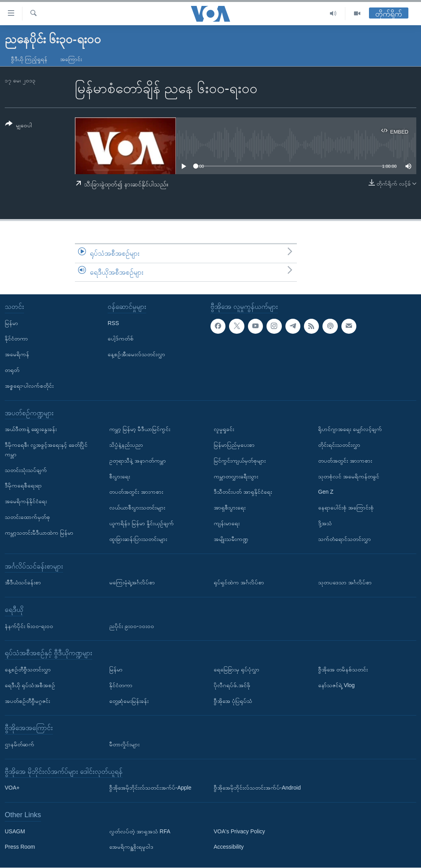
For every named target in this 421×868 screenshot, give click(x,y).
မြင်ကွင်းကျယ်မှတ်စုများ (240, 461)
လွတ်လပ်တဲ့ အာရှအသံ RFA (140, 831)
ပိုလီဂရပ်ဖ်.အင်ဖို (232, 685)
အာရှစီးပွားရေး (230, 508)
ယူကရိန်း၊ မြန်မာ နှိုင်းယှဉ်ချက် (142, 523)
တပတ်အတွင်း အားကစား (136, 492)
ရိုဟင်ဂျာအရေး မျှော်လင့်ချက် (350, 429)
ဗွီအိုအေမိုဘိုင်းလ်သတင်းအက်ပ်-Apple (150, 788)
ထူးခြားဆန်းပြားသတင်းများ (138, 539)
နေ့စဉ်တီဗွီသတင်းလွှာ (28, 669)
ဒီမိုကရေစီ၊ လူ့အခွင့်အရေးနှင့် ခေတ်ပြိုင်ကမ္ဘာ (46, 450)
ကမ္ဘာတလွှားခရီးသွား (236, 476)
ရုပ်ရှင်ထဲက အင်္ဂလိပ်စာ (239, 583)
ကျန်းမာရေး (227, 523)
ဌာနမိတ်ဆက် (20, 744)
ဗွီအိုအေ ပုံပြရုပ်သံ (233, 701)
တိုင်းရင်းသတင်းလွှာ (339, 445)
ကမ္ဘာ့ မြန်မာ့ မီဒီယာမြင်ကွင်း (140, 429)
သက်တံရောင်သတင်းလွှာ (345, 539)
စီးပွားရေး (120, 476)
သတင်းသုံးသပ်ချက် (26, 470)
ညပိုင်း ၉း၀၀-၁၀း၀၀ (132, 626)
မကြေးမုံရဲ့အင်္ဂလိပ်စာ (132, 583)
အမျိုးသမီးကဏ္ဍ (231, 539)
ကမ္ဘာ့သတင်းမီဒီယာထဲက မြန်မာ (39, 533)
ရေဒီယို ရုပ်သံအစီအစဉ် (30, 685)
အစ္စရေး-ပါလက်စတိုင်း (29, 386)
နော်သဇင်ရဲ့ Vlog (336, 685)
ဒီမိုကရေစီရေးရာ (23, 486)
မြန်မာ (11, 323)
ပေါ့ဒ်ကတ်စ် (121, 339)
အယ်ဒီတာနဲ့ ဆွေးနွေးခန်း (31, 429)
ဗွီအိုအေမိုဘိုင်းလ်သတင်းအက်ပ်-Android (257, 788)
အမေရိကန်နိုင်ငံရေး (26, 502)
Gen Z (326, 492)
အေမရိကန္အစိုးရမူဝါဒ (131, 847)
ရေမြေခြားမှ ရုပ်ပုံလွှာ (237, 669)
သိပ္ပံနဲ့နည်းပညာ (126, 445)
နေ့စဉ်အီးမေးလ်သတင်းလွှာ (136, 355)
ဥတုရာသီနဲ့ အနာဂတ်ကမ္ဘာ (138, 461)
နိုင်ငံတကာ (16, 339)
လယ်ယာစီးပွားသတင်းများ (137, 508)
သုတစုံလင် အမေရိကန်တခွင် (349, 476)
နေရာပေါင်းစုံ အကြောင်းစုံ (346, 508)
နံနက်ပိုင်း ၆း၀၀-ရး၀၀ (29, 626)
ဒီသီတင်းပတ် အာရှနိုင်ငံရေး (243, 492)
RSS (113, 323)
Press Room (20, 847)
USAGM (15, 831)
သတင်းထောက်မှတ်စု (27, 517)
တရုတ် (12, 370)
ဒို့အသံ (325, 523)
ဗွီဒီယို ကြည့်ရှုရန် (29, 59)
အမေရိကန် (17, 355)
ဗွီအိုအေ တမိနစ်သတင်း (343, 669)
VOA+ (12, 788)
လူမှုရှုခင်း (224, 429)
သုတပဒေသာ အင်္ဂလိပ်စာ (345, 583)
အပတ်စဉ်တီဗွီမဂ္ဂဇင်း (27, 701)
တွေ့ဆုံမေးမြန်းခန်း (129, 701)
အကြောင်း (71, 59)
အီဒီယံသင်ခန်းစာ (23, 583)
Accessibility (229, 847)
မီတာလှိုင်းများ (124, 744)
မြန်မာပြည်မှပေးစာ (234, 445)
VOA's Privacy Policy (239, 831)
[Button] (19, 126)
